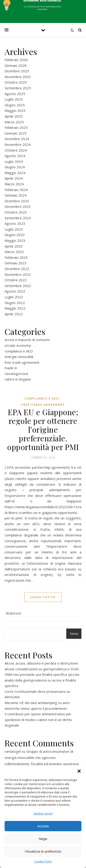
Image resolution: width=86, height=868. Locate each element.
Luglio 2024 (14, 161)
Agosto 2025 (15, 94)
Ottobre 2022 (16, 280)
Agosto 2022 (15, 291)
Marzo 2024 (14, 184)
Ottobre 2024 (16, 150)
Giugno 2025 (15, 105)
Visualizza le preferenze (43, 851)
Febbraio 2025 (16, 127)
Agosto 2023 (15, 223)
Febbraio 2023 (16, 257)
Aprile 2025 (14, 116)
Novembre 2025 (18, 77)
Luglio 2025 (14, 99)
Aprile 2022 (14, 314)
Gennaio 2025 (16, 133)
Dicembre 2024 (17, 139)
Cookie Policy (43, 861)
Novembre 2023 (18, 206)
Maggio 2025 (15, 110)
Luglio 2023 (14, 229)
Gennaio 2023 (16, 263)
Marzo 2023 (14, 252)
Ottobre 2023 (16, 212)
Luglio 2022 (14, 297)
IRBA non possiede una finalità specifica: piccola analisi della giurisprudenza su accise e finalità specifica (42, 680)
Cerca (74, 634)
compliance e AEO (19, 351)
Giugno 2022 (15, 303)
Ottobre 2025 (16, 82)
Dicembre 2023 (17, 201)
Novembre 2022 (18, 274)
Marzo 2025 (14, 122)
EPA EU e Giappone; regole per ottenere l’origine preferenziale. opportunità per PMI (43, 429)
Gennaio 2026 (16, 65)
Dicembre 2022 (17, 269)
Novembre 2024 (18, 144)
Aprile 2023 (14, 246)
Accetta (43, 826)
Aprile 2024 (14, 178)
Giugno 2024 (15, 167)
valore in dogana (18, 379)
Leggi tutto (43, 597)
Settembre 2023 (18, 218)
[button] (79, 771)
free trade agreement (22, 362)
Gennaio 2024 (16, 195)
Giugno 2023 (15, 235)
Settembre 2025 (18, 88)
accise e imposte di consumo (27, 340)
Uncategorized (16, 374)
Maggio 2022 (15, 308)
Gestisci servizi (43, 813)
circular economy (18, 345)
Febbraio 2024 (16, 190)
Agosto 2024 (15, 156)
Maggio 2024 (15, 173)
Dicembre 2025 (17, 71)
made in (11, 368)
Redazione (14, 613)
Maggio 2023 (15, 240)
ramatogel (13, 751)
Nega (43, 839)
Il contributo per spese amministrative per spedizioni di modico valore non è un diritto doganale (38, 720)
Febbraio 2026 (16, 60)
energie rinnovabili (19, 357)
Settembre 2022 (18, 286)
